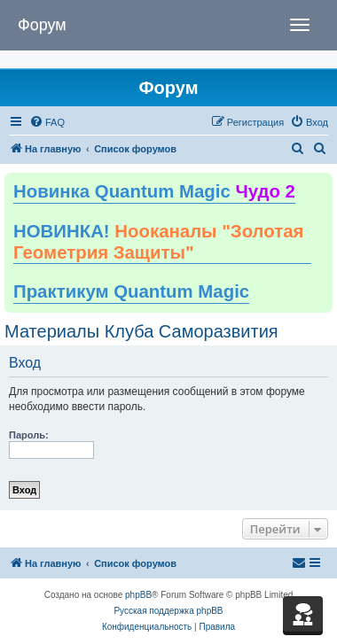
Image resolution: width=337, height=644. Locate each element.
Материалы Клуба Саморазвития (141, 331)
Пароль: (29, 435)
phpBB (138, 595)
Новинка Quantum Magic (154, 191)
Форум (42, 25)
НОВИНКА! (158, 242)
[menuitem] (47, 122)
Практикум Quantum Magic (131, 291)
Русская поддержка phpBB (168, 611)
